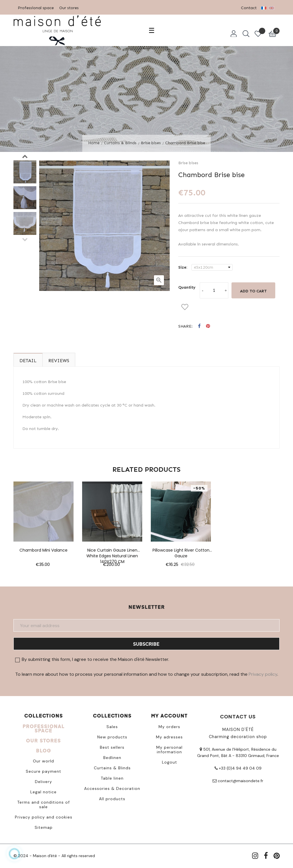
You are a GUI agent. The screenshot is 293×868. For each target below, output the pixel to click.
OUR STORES (43, 741)
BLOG (44, 751)
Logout (170, 762)
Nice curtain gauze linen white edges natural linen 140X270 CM (112, 550)
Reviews (59, 361)
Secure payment (43, 771)
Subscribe (146, 644)
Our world (43, 761)
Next (25, 156)
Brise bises (188, 163)
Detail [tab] (28, 361)
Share (199, 326)
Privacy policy (263, 674)
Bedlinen (112, 758)
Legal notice (43, 792)
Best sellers (112, 747)
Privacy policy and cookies (44, 817)
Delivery (43, 782)
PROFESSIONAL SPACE (44, 728)
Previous (25, 239)
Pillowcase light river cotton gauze (181, 550)
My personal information (169, 750)
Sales (112, 727)
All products (112, 799)
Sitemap (44, 827)
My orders (169, 727)
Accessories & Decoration (112, 788)
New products (112, 737)
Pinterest (208, 326)
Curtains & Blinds (112, 768)
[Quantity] (214, 290)
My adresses (169, 737)
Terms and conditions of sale (43, 804)
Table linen (112, 778)
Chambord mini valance (43, 550)
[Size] (212, 267)
